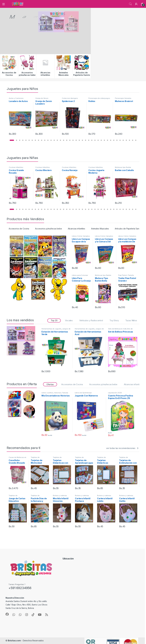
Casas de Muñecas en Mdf (17, 458)
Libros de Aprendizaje (83, 393)
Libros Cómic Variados (81, 236)
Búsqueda (130, 4)
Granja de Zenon (42, 98)
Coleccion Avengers (70, 98)
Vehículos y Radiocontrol (91, 320)
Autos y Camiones (16, 98)
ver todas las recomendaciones (121, 448)
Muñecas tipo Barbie (123, 167)
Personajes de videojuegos (99, 98)
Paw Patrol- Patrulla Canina (126, 276)
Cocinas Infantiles (16, 167)
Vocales (69, 320)
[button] (12, 140)
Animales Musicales (100, 229)
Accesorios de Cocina (19, 229)
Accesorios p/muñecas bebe (48, 229)
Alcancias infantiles (76, 229)
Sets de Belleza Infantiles (120, 330)
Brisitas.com (14, 641)
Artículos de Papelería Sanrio (128, 229)
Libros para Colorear (80, 275)
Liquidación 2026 (115, 393)
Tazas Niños (131, 320)
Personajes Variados (123, 98)
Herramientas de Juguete (51, 329)
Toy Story (114, 320)
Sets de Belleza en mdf (117, 329)
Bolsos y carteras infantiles (60, 496)
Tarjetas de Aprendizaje (35, 458)
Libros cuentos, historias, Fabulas (55, 393)
